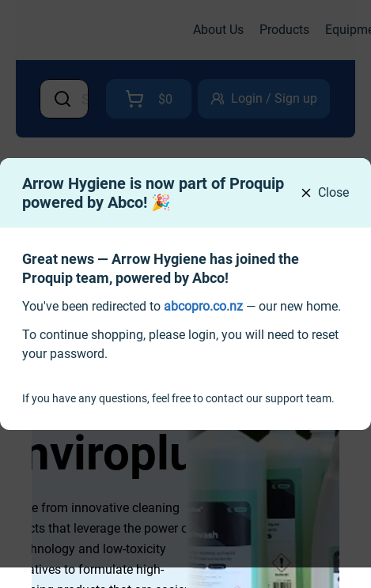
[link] (203, 306)
